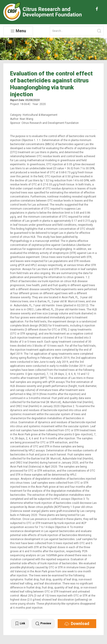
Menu (18, 31)
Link (20, 624)
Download (77, 624)
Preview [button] (43, 624)
